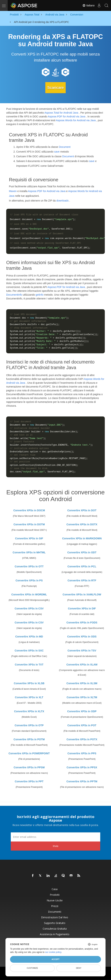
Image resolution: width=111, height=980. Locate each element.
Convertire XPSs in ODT (82, 552)
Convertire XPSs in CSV (29, 608)
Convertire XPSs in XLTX (29, 711)
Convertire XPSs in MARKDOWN (82, 538)
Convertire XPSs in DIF (82, 608)
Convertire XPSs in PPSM (29, 767)
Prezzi (55, 906)
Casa (55, 889)
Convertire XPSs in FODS (82, 622)
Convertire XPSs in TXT (29, 664)
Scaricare (55, 87)
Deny (79, 968)
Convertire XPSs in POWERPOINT (29, 753)
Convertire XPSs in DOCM (29, 510)
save (57, 151)
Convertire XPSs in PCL (82, 566)
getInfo (40, 294)
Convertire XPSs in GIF (29, 538)
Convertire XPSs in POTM (29, 739)
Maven (13, 191)
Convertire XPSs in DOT (82, 510)
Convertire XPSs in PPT (29, 781)
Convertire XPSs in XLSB (29, 683)
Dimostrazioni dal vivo (55, 917)
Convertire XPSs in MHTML (29, 552)
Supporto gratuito (55, 923)
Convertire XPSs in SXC (29, 650)
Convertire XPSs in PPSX (82, 767)
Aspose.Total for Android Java (61, 112)
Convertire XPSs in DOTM (29, 524)
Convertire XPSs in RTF (82, 580)
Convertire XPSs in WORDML (29, 594)
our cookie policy (53, 952)
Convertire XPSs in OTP (29, 725)
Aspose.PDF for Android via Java (67, 116)
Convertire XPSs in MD (29, 636)
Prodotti (55, 894)
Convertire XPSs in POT (82, 725)
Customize (32, 968)
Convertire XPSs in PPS (82, 753)
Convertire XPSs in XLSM (82, 683)
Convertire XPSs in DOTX (82, 524)
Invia (55, 846)
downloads (63, 200)
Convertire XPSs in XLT (29, 697)
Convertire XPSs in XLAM (82, 664)
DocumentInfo (14, 294)
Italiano (88, 5)
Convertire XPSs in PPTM (82, 781)
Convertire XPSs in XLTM (82, 697)
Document (65, 147)
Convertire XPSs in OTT (29, 566)
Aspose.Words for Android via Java (76, 120)
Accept (55, 959)
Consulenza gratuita (55, 928)
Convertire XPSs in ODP (82, 711)
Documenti (55, 911)
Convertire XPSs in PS (29, 580)
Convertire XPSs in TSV (82, 650)
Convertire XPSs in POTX (82, 739)
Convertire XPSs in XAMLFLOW (82, 594)
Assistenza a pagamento (55, 934)
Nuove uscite (55, 900)
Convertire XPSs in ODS (82, 636)
